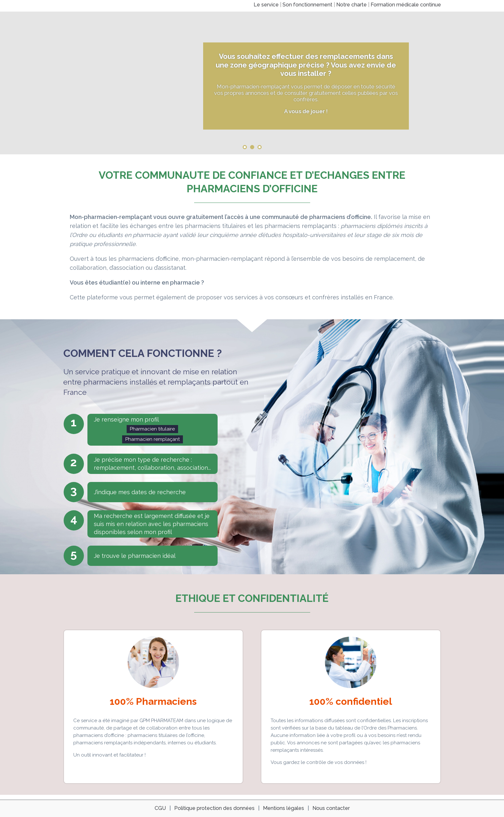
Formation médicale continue (406, 5)
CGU (160, 808)
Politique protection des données (214, 808)
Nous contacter (331, 808)
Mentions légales (283, 808)
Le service (266, 5)
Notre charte (351, 5)
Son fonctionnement (307, 5)
